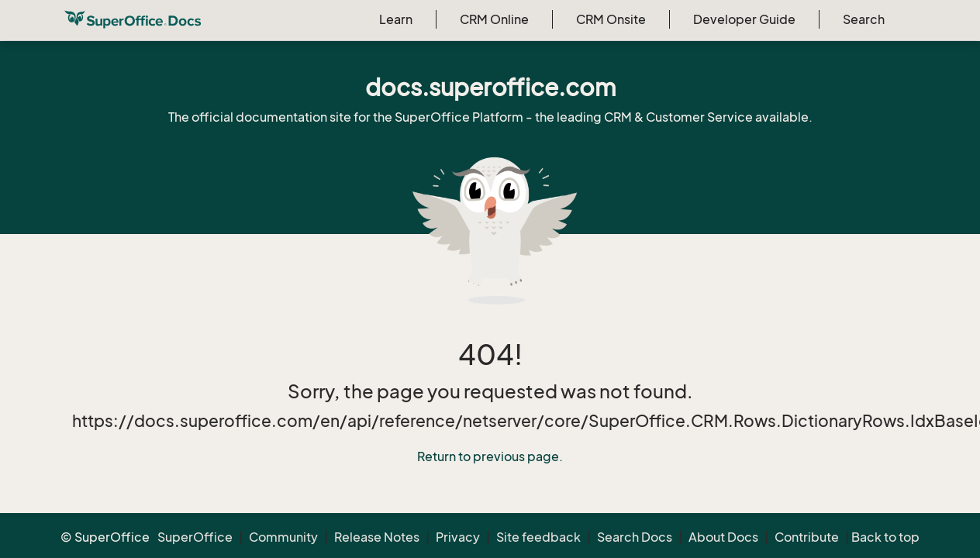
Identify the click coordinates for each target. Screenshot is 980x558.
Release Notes (377, 537)
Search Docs (635, 537)
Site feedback (538, 537)
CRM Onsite (611, 19)
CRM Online (494, 19)
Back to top (885, 537)
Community (283, 537)
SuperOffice (195, 537)
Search (864, 19)
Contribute (807, 537)
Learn (396, 19)
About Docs (723, 537)
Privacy (458, 537)
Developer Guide (744, 19)
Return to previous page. (490, 456)
